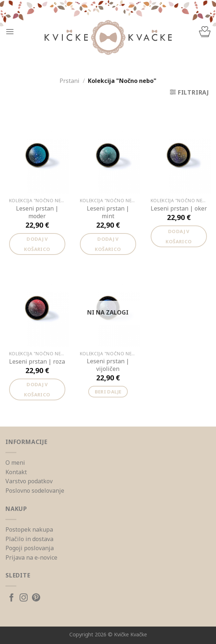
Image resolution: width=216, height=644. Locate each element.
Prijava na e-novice (31, 557)
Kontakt (16, 472)
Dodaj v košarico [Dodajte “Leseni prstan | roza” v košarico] (37, 389)
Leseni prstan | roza (37, 362)
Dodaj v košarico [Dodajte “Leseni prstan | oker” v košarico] (179, 236)
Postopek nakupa (29, 529)
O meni (15, 463)
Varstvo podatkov (29, 481)
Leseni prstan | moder (37, 212)
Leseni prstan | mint (108, 212)
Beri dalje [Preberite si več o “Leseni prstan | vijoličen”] (108, 392)
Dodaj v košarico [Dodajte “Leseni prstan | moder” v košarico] (37, 244)
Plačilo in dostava (29, 539)
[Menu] (10, 31)
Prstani (70, 81)
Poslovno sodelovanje (35, 491)
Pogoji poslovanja (30, 548)
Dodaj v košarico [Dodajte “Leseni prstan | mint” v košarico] (108, 244)
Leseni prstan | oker (179, 209)
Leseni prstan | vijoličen (108, 365)
